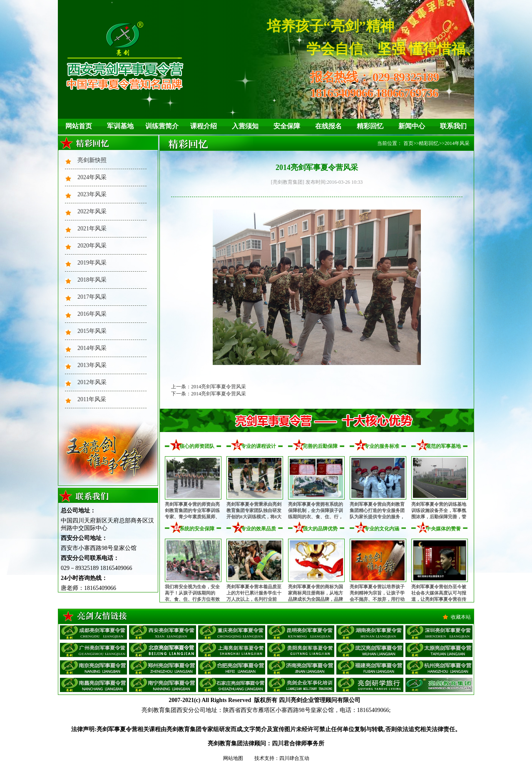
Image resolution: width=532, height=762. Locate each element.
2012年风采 (92, 382)
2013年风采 (92, 365)
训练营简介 (162, 126)
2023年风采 (92, 194)
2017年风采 (92, 297)
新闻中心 (412, 126)
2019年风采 (92, 263)
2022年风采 (92, 211)
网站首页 (79, 126)
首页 (408, 143)
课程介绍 (204, 126)
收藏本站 (461, 617)
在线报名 (328, 126)
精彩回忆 (370, 126)
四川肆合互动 (294, 758)
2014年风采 (92, 348)
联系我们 (453, 126)
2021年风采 (92, 229)
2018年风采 (92, 280)
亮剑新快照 (92, 160)
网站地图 (233, 758)
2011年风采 (92, 399)
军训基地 (120, 126)
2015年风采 (92, 331)
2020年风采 (92, 246)
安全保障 (287, 126)
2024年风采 (92, 177)
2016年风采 (92, 314)
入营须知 (245, 126)
